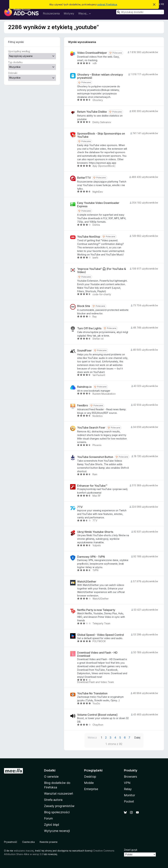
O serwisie (51, 777)
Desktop (90, 777)
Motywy (69, 13)
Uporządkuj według (19, 51)
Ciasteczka (28, 842)
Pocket (129, 801)
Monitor (129, 795)
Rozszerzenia (51, 13)
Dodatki (50, 770)
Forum (48, 818)
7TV (80, 507)
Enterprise (91, 789)
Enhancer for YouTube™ (92, 486)
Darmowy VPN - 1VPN (91, 557)
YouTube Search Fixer (91, 428)
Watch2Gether (87, 582)
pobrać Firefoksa (107, 4)
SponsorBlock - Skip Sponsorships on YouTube (101, 135)
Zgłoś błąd (52, 825)
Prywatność (11, 842)
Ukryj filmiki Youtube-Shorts (95, 532)
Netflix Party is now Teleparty (96, 610)
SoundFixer (84, 351)
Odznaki (13, 73)
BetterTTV (84, 178)
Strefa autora (53, 800)
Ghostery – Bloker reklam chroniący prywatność (100, 76)
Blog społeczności (57, 812)
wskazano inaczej (24, 851)
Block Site (84, 306)
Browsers (130, 777)
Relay (128, 789)
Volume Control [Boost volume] (97, 715)
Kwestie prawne (49, 842)
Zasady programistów (59, 806)
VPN (127, 783)
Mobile (89, 783)
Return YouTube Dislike (92, 112)
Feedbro (83, 405)
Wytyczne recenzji (57, 831)
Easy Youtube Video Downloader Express (98, 205)
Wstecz (92, 738)
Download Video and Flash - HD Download (97, 654)
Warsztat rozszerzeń (59, 794)
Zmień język (131, 850)
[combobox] (140, 12)
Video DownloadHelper (92, 53)
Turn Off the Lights (89, 328)
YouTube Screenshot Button (95, 457)
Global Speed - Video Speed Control (101, 635)
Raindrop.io (84, 387)
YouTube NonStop (89, 237)
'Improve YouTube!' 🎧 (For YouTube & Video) (102, 271)
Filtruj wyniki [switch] (16, 42)
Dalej (137, 738)
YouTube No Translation (92, 693)
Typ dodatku (15, 62)
